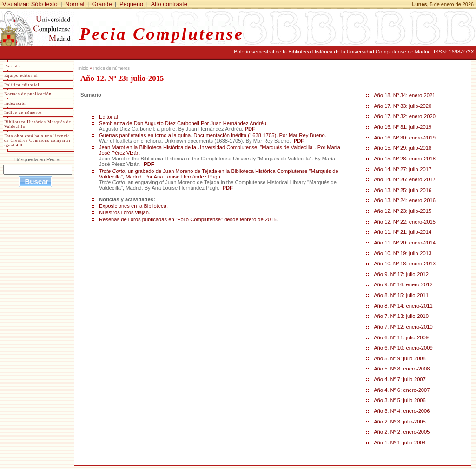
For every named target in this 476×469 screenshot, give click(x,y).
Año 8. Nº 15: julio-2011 (401, 295)
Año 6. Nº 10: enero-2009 (403, 348)
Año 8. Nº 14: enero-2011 (403, 306)
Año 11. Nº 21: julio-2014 (403, 232)
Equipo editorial (21, 75)
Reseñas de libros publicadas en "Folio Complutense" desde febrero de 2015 (188, 219)
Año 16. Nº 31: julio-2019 (403, 127)
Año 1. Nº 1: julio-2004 (400, 443)
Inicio (83, 68)
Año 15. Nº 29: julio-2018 (403, 148)
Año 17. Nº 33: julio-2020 (403, 106)
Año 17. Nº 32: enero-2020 (405, 116)
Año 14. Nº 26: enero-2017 (405, 179)
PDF (250, 129)
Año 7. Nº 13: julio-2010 (401, 316)
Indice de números (112, 68)
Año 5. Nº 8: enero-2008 (402, 369)
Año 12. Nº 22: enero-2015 (405, 222)
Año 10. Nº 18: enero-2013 (405, 264)
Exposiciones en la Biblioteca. (133, 206)
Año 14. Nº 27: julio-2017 (403, 169)
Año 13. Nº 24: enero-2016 (405, 200)
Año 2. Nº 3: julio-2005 (400, 422)
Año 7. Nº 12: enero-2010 (403, 327)
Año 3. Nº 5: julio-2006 (400, 400)
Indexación (16, 103)
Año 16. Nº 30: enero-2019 (405, 138)
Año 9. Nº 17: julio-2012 (401, 274)
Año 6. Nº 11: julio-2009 (401, 337)
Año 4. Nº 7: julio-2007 (400, 379)
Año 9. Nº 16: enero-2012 (403, 284)
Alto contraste (169, 4)
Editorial (109, 117)
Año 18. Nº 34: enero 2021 (404, 95)
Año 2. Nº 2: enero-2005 (402, 432)
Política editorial (22, 85)
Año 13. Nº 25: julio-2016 (403, 190)
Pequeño (131, 4)
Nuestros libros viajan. (125, 212)
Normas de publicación (28, 94)
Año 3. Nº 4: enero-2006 (402, 411)
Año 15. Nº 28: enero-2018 (405, 159)
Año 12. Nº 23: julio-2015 (403, 211)
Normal (75, 4)
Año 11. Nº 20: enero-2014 (405, 243)
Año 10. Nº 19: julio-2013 (403, 253)
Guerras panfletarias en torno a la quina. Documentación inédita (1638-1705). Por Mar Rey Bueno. (213, 135)
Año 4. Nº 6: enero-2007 (402, 390)
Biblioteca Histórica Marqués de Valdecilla (38, 124)
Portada (12, 66)
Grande (102, 4)
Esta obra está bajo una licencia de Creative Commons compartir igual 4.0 (37, 140)
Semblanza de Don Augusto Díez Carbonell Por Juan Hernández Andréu (183, 123)
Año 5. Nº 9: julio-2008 (400, 358)
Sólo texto (44, 4)
